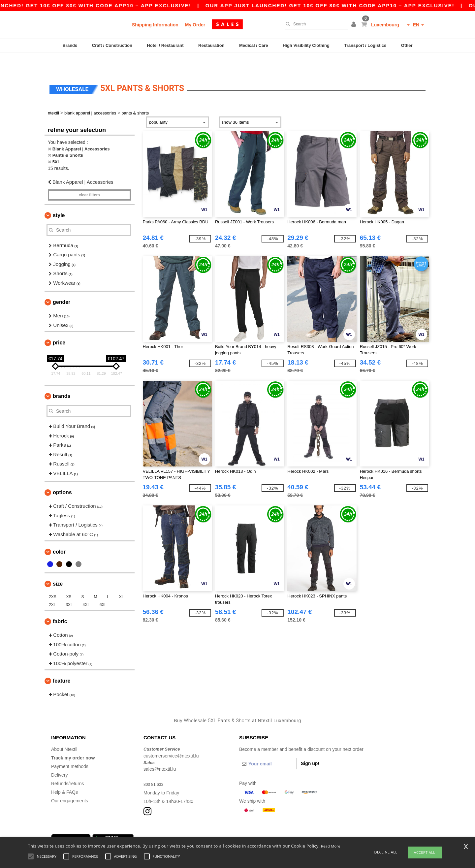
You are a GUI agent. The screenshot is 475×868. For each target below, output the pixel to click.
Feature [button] (62, 663)
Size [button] (58, 566)
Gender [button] (62, 284)
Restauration (211, 45)
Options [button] (62, 474)
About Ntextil (64, 731)
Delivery (60, 757)
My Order (195, 25)
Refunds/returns (68, 765)
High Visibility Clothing (306, 45)
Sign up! (310, 745)
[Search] (315, 24)
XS (69, 579)
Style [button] (59, 197)
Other (407, 45)
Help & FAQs (64, 774)
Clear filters (89, 177)
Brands (70, 45)
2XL (52, 587)
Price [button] (59, 324)
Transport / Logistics (365, 45)
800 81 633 (155, 766)
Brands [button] (62, 378)
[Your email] (268, 746)
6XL (103, 587)
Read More (331, 846)
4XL (86, 587)
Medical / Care (253, 45)
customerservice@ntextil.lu (171, 738)
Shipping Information (155, 25)
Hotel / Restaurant (165, 45)
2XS (53, 579)
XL (122, 579)
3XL (69, 587)
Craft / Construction (112, 45)
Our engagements (70, 783)
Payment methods (70, 748)
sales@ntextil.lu (160, 751)
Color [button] (59, 534)
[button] (355, 25)
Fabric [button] (60, 603)
